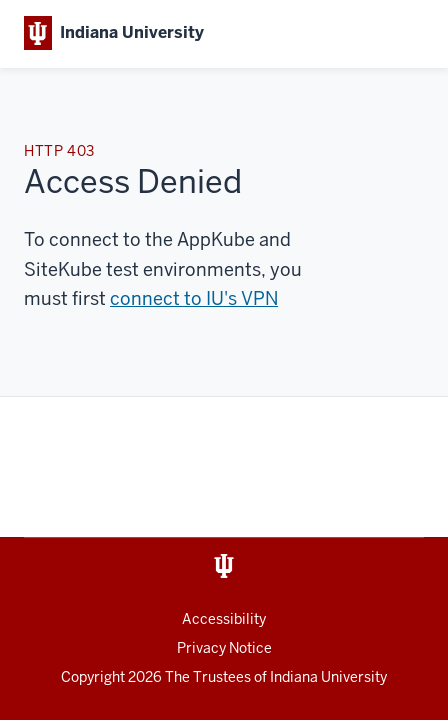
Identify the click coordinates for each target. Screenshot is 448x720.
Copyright (113, 677)
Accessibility (224, 619)
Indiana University (328, 677)
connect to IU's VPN (194, 298)
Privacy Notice (224, 648)
